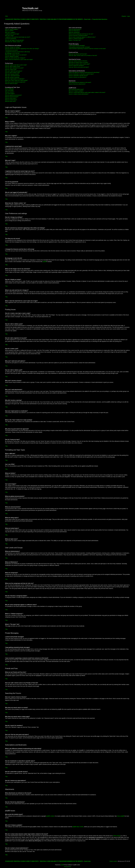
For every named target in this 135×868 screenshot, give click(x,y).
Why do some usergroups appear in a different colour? (82, 37)
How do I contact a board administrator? (79, 94)
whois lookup (117, 836)
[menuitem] (6, 16)
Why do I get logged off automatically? (15, 40)
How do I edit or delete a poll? (12, 73)
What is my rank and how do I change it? (15, 58)
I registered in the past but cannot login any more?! (18, 37)
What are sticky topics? (11, 98)
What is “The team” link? (75, 40)
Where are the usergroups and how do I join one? (81, 34)
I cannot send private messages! (77, 45)
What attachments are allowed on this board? (80, 82)
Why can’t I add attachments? (12, 76)
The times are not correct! (11, 50)
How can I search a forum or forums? (78, 61)
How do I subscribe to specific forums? (78, 75)
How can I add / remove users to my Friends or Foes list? (83, 55)
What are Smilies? (10, 92)
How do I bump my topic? (11, 83)
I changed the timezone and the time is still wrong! (17, 52)
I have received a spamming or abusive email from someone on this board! (87, 49)
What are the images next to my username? (16, 55)
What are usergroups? (74, 32)
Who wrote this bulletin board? (76, 89)
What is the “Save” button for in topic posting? (16, 80)
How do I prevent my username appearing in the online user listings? (22, 49)
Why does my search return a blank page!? (79, 64)
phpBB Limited (50, 816)
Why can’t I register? (10, 32)
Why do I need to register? (12, 29)
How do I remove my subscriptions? (78, 77)
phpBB (45, 262)
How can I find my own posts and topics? (79, 67)
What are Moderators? (74, 31)
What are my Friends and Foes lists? (78, 54)
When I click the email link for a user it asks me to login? (19, 60)
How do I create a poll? (11, 70)
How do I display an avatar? (12, 56)
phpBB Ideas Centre (78, 827)
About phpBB (121, 816)
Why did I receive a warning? (12, 77)
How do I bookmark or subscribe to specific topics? (81, 74)
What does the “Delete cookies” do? (14, 42)
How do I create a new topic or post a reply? (16, 65)
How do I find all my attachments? (77, 84)
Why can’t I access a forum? (12, 74)
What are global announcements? (13, 95)
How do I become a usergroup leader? (78, 35)
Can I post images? (10, 94)
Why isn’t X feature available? (76, 91)
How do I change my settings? (13, 47)
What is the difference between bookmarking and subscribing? (84, 72)
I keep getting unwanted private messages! (79, 47)
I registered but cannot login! (12, 34)
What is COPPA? (9, 31)
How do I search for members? (76, 65)
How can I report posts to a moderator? (15, 79)
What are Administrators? (75, 29)
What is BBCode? (9, 89)
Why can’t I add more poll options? (14, 71)
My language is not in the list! (12, 53)
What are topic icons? (10, 101)
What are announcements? (12, 97)
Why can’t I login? (9, 35)
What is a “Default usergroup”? (76, 39)
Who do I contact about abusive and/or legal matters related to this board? (87, 92)
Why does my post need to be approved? (15, 82)
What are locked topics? (11, 100)
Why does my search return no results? (78, 62)
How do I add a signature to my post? (14, 68)
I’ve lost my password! (11, 39)
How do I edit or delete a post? (13, 66)
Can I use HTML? (9, 90)
